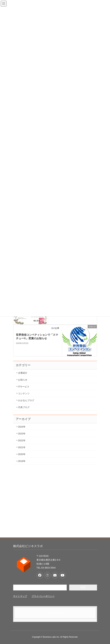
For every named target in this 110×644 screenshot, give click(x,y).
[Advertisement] (55, 503)
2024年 (22, 427)
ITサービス (24, 387)
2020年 (22, 454)
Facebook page (55, 613)
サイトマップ (20, 596)
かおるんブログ (26, 400)
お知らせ (23, 380)
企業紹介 (23, 373)
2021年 (22, 447)
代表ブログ (24, 407)
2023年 (22, 434)
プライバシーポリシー (43, 596)
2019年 (22, 461)
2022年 (22, 440)
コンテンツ (24, 393)
